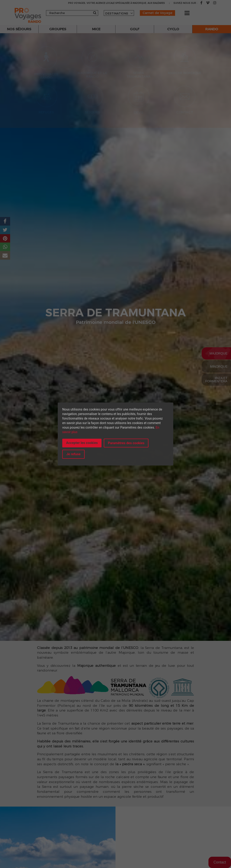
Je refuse (73, 454)
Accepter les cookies (82, 443)
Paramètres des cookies (126, 443)
